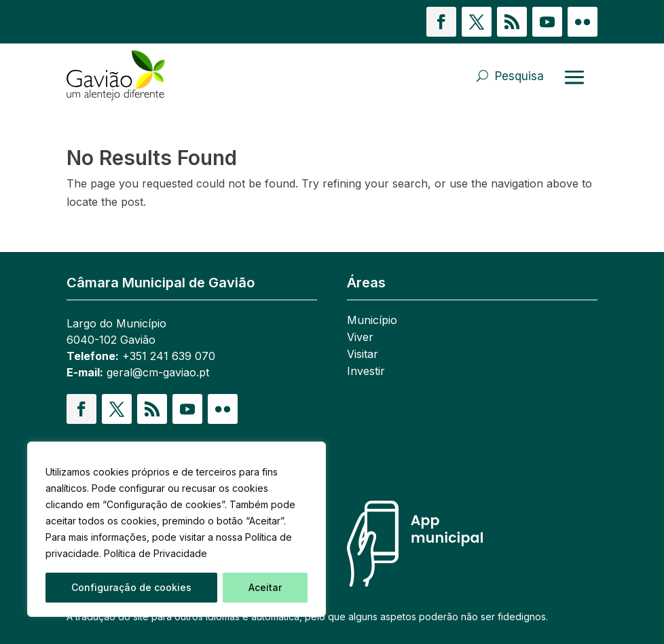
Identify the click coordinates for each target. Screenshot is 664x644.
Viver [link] (360, 338)
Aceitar (265, 587)
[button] (441, 22)
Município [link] (372, 321)
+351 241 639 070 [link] (169, 356)
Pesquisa (519, 76)
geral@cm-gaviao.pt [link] (158, 372)
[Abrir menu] (574, 77)
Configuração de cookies (131, 587)
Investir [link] (366, 372)
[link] (119, 76)
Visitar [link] (363, 355)
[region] (177, 529)
